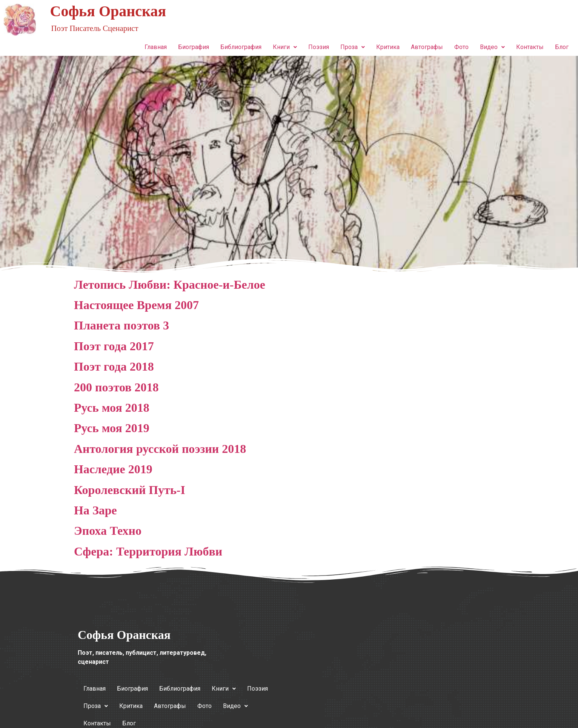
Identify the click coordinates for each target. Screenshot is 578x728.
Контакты (530, 47)
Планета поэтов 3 (121, 325)
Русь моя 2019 (112, 428)
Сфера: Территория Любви (148, 551)
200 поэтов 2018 (116, 387)
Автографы (427, 47)
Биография (194, 47)
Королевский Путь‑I (130, 490)
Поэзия (319, 47)
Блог (562, 47)
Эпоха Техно (108, 531)
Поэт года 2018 (114, 366)
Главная (156, 47)
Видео (492, 47)
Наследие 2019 (113, 469)
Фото (461, 47)
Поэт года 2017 (114, 346)
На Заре (95, 510)
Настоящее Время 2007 (136, 305)
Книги (285, 47)
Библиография (241, 47)
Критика (388, 47)
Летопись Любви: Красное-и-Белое (170, 285)
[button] (285, 47)
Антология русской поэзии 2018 (160, 449)
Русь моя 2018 (112, 408)
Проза (353, 47)
